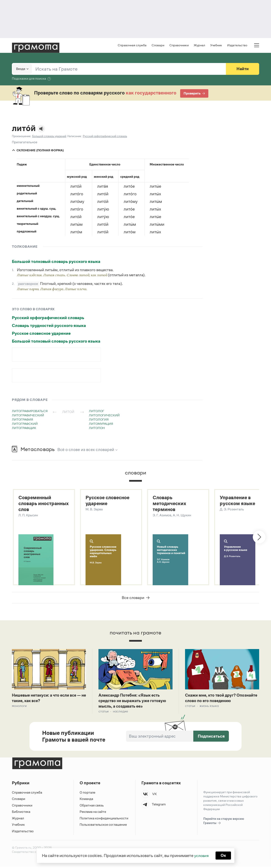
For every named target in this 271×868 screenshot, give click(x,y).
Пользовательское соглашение (104, 826)
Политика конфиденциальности (104, 820)
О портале (88, 794)
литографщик (24, 428)
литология (99, 420)
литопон (97, 428)
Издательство (237, 46)
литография (22, 420)
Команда (86, 800)
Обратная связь (92, 807)
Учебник (216, 46)
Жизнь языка (209, 707)
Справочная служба (132, 46)
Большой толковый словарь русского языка (56, 262)
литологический (104, 416)
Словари (158, 46)
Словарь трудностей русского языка (49, 326)
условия (201, 855)
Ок (224, 855)
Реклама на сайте (93, 813)
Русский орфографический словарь (48, 318)
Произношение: (21, 137)
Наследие (120, 713)
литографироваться (30, 411)
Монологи (19, 707)
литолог (97, 411)
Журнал (199, 46)
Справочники (179, 46)
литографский (25, 424)
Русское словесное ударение (41, 334)
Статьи (104, 713)
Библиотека (21, 813)
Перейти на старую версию (224, 823)
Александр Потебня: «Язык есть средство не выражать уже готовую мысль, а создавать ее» (134, 702)
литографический (28, 416)
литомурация (101, 424)
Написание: (75, 137)
